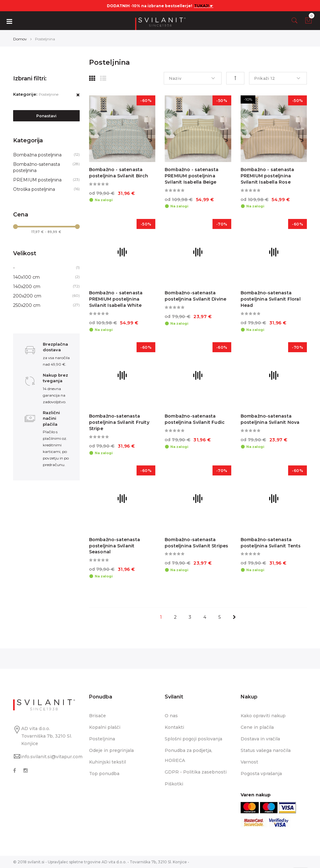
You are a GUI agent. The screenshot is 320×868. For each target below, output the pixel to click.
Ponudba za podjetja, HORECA (188, 755)
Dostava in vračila (260, 739)
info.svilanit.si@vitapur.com (52, 757)
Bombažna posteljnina (37, 155)
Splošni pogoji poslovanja (193, 739)
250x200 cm (27, 305)
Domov (20, 39)
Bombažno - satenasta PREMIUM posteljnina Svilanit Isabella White (116, 299)
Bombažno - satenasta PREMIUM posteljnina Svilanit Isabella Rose (267, 176)
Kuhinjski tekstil (107, 762)
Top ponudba (104, 774)
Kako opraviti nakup (263, 716)
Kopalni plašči (105, 727)
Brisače (97, 716)
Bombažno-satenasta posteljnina (37, 167)
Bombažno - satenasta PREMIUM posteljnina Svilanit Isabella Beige (192, 176)
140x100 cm (26, 277)
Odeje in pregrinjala (111, 750)
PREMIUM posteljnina (37, 180)
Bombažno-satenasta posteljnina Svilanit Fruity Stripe (119, 422)
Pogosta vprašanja (261, 774)
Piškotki (174, 784)
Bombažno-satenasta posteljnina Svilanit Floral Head (271, 299)
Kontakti (174, 727)
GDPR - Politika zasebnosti (196, 772)
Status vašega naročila (266, 750)
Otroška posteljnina (34, 189)
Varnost (249, 762)
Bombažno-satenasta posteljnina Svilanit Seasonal (115, 546)
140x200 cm (27, 287)
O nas (171, 716)
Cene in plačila (257, 727)
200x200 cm (27, 296)
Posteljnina (102, 739)
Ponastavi (46, 116)
